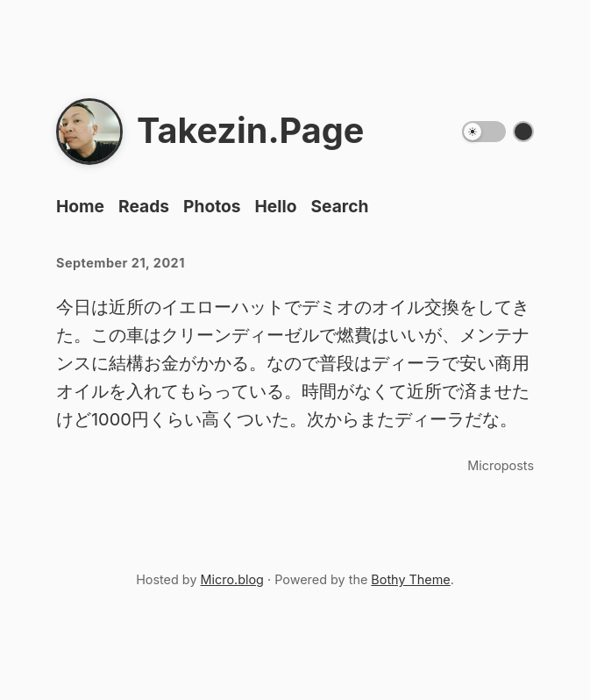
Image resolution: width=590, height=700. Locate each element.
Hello (276, 206)
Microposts (501, 465)
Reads (144, 206)
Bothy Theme (410, 579)
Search (339, 206)
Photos (212, 206)
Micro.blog (232, 579)
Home (80, 206)
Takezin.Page (250, 131)
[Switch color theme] (523, 132)
